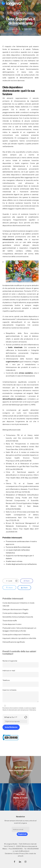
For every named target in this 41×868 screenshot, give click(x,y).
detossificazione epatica (13, 399)
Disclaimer (9, 853)
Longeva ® (13, 29)
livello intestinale (15, 347)
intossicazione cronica (12, 239)
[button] (38, 3)
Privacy (22, 853)
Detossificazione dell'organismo (20, 13)
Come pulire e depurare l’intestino (16, 634)
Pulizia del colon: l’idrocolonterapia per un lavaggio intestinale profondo (19, 629)
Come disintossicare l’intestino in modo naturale (18, 604)
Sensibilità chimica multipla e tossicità (18, 617)
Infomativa (33, 710)
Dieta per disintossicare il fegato (15, 609)
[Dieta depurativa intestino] (20, 770)
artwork (21, 856)
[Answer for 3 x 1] (16, 721)
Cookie (16, 853)
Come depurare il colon (12, 624)
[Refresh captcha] (26, 718)
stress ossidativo (26, 373)
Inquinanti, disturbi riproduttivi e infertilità (19, 638)
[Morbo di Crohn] (20, 797)
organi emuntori (12, 362)
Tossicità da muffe (10, 621)
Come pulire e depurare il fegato (15, 613)
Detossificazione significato (14, 642)
